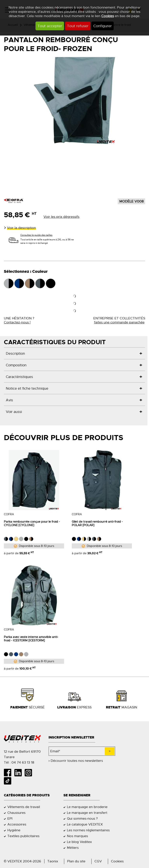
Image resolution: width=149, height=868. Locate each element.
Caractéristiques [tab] (19, 377)
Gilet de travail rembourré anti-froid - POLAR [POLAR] (97, 523)
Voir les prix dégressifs (61, 217)
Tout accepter (50, 26)
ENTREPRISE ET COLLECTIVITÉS (119, 320)
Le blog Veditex (79, 842)
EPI (10, 818)
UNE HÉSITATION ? (19, 320)
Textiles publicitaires (23, 836)
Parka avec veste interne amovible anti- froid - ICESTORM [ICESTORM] (31, 639)
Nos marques (77, 836)
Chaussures (16, 813)
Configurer (103, 26)
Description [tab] (15, 353)
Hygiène (14, 830)
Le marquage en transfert (87, 813)
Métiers (73, 848)
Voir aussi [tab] (14, 412)
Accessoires (17, 824)
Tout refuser (78, 26)
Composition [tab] (16, 365)
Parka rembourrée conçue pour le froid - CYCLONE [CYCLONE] (32, 523)
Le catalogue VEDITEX (85, 824)
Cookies (108, 16)
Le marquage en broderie (87, 807)
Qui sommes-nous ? (82, 818)
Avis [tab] (9, 400)
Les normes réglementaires (88, 830)
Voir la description (21, 228)
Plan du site (76, 861)
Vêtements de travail (24, 807)
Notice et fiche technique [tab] (27, 388)
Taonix (53, 861)
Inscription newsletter (71, 737)
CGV (98, 861)
